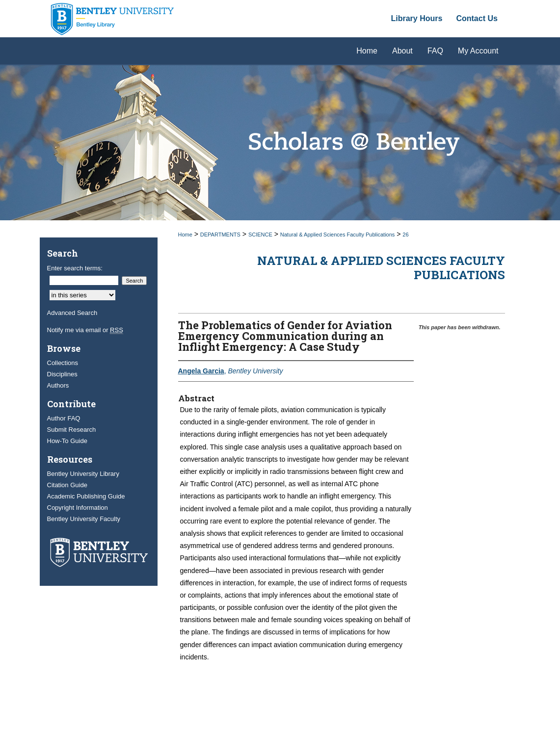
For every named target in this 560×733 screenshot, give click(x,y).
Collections (63, 363)
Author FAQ (64, 418)
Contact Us (477, 18)
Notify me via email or (85, 330)
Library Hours (417, 18)
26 (405, 235)
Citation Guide (67, 485)
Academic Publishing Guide (86, 496)
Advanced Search (72, 313)
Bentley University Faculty (84, 519)
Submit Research (72, 430)
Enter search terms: (75, 268)
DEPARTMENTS (220, 235)
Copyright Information (78, 508)
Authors (58, 385)
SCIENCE (260, 235)
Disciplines (62, 374)
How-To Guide (67, 441)
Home (185, 235)
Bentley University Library (83, 474)
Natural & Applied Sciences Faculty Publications (338, 235)
